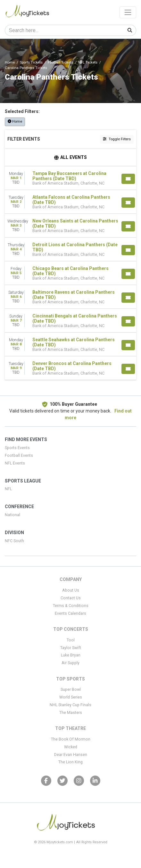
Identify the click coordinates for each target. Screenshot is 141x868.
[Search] (64, 30)
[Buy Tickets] (128, 179)
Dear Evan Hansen (71, 755)
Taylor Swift (71, 648)
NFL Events (15, 463)
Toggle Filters (117, 139)
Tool (71, 640)
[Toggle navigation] (128, 12)
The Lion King (70, 762)
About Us (71, 590)
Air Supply (70, 663)
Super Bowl (71, 690)
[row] (70, 178)
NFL (8, 489)
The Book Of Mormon (71, 739)
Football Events (19, 456)
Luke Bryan (71, 655)
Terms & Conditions (71, 606)
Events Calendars (70, 613)
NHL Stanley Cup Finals (70, 705)
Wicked (71, 747)
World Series (71, 697)
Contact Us (71, 598)
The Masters (71, 713)
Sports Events (17, 448)
